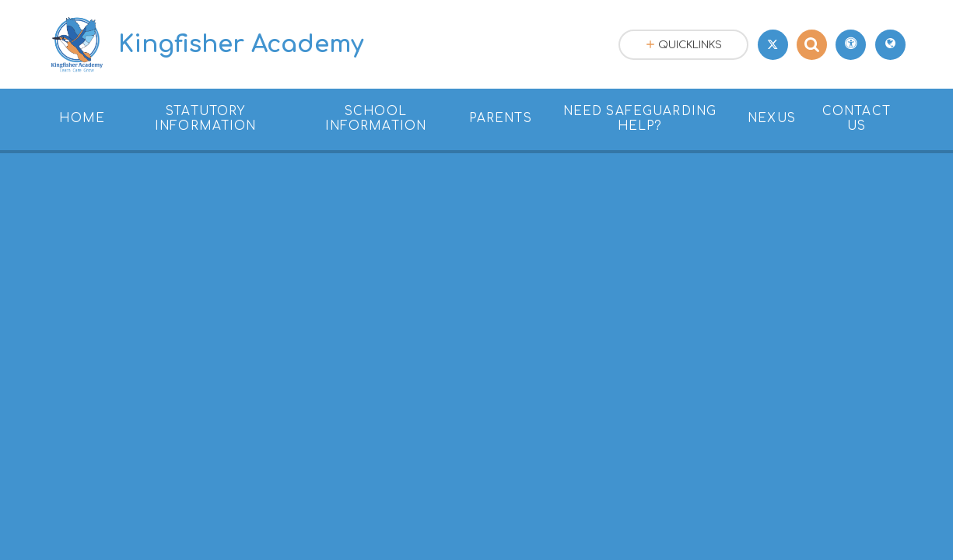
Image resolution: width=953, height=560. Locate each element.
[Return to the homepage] (205, 44)
